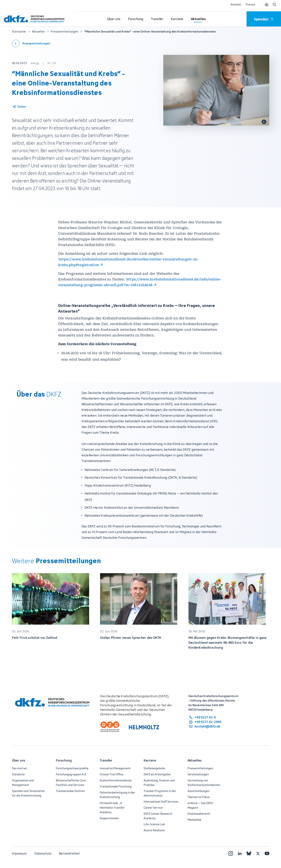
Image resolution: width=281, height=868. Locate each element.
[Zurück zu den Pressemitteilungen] (31, 43)
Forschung (64, 760)
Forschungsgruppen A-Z (71, 774)
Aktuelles (195, 760)
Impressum (19, 853)
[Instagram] (231, 853)
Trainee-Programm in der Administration (160, 793)
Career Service (153, 808)
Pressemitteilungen (200, 768)
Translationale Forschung (116, 786)
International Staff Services (161, 802)
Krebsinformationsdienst (116, 780)
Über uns (19, 760)
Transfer (106, 760)
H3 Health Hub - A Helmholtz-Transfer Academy (112, 808)
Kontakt (236, 4)
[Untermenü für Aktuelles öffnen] (198, 19)
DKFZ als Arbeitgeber (157, 774)
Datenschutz (43, 853)
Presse (250, 4)
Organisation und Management (23, 783)
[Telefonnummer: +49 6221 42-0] (205, 717)
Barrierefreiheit (69, 853)
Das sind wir (20, 768)
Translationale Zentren (70, 791)
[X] (258, 853)
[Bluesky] (249, 853)
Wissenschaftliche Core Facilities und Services (71, 783)
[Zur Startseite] (35, 19)
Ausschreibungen (198, 791)
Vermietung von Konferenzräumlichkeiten (204, 783)
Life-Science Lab (154, 824)
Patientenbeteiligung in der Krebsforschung (118, 795)
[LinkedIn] (240, 853)
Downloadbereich (199, 814)
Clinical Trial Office (112, 774)
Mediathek (194, 820)
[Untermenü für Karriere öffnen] (177, 19)
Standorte (18, 774)
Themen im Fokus (199, 797)
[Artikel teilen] (19, 107)
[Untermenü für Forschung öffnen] (136, 19)
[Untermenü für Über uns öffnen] (114, 19)
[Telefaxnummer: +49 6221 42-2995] (205, 722)
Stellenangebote (154, 768)
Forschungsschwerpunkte (72, 768)
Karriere (150, 760)
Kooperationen (109, 818)
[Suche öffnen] (274, 5)
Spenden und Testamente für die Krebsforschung (28, 793)
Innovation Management (115, 768)
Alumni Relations (154, 830)
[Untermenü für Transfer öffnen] (157, 19)
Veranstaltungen (198, 774)
